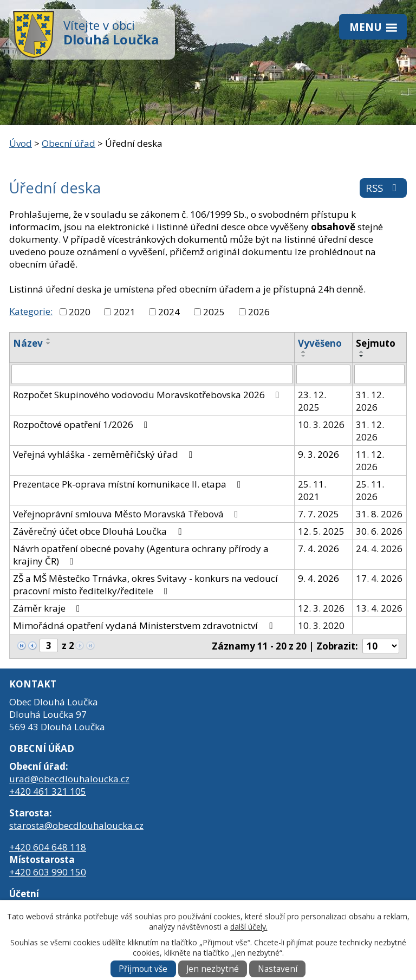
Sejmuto (376, 343)
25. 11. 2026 (370, 490)
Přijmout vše (143, 969)
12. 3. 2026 (321, 608)
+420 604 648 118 (48, 847)
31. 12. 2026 (370, 401)
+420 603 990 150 (48, 872)
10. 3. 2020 (321, 625)
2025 (214, 312)
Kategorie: (31, 311)
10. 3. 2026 (321, 424)
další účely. (249, 927)
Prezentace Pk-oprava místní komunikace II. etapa (129, 484)
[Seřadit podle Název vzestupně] (49, 339)
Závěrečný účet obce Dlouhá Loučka (99, 531)
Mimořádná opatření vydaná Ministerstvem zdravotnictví (145, 625)
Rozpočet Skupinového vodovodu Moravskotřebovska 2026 (148, 395)
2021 (125, 312)
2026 (259, 312)
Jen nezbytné (213, 969)
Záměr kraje (48, 608)
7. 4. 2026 (318, 549)
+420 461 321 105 (48, 791)
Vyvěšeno (320, 343)
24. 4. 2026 (379, 549)
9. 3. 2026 (318, 454)
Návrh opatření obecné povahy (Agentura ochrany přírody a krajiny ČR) (141, 555)
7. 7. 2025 (318, 514)
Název (28, 343)
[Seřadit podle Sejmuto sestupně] (362, 356)
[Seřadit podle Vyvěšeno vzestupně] (304, 352)
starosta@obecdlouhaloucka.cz (76, 825)
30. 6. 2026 (379, 531)
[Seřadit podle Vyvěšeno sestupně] (304, 356)
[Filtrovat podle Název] (152, 374)
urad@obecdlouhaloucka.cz (69, 779)
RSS (383, 188)
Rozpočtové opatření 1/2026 (82, 424)
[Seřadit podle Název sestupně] (49, 343)
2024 (169, 312)
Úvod (21, 143)
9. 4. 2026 (318, 578)
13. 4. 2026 (379, 608)
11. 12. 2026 (370, 460)
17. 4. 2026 (379, 578)
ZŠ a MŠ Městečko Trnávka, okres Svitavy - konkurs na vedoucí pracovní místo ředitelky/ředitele (145, 585)
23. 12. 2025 (312, 401)
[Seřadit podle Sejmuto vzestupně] (362, 352)
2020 (80, 312)
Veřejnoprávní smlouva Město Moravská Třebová (128, 514)
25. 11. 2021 (312, 490)
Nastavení (278, 969)
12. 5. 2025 (321, 531)
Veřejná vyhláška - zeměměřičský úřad (105, 454)
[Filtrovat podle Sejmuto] (379, 374)
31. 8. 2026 (379, 514)
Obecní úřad (69, 143)
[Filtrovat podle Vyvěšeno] (324, 374)
